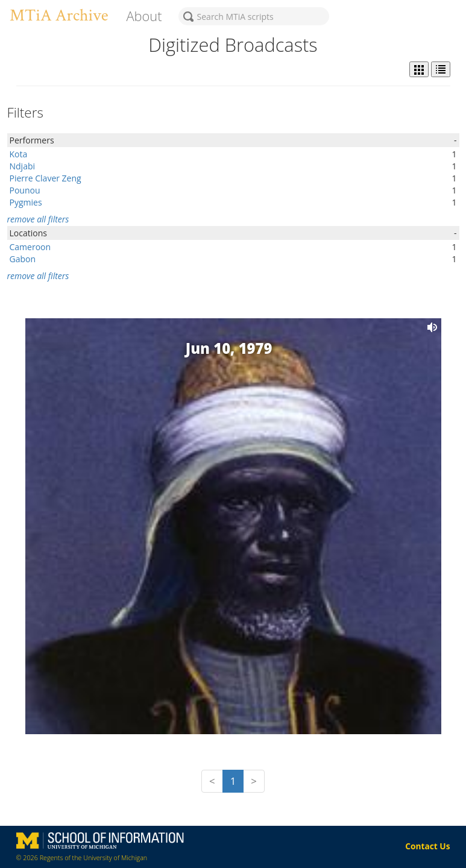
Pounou (25, 190)
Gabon (23, 259)
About (144, 16)
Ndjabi (23, 166)
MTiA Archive (59, 15)
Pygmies (26, 202)
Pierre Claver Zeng (46, 178)
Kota (19, 154)
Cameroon (30, 247)
